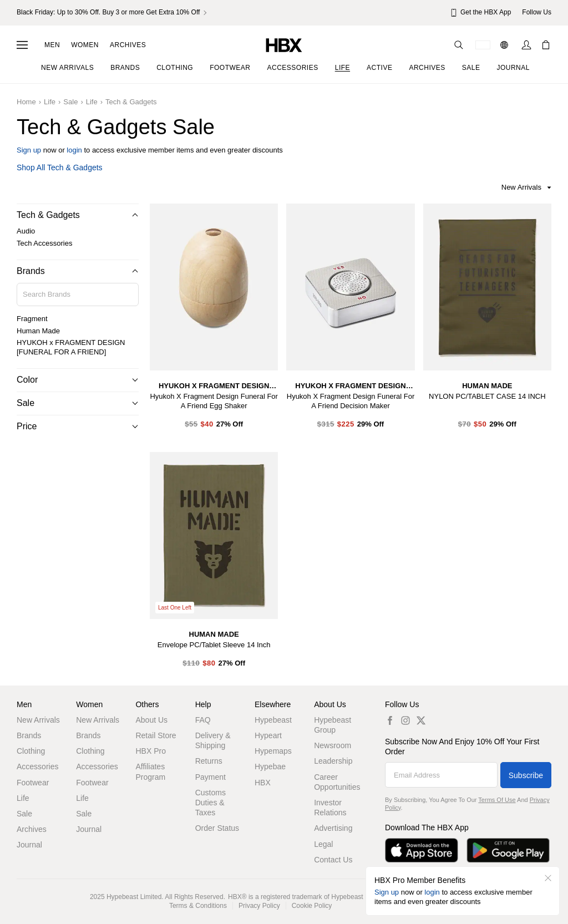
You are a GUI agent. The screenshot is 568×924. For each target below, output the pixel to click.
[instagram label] (405, 720)
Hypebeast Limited (134, 897)
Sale (70, 102)
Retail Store (156, 735)
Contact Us (333, 860)
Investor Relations (330, 808)
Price (27, 426)
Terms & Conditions (198, 906)
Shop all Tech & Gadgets (60, 168)
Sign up (29, 150)
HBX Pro (150, 751)
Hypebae (270, 766)
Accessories (37, 766)
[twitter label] (421, 720)
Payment (211, 777)
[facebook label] (390, 720)
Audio (26, 231)
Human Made (38, 331)
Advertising (333, 828)
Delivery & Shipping (213, 740)
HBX (263, 783)
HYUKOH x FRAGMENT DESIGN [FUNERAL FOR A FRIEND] (71, 347)
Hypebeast (273, 720)
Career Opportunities (337, 782)
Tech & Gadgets (131, 102)
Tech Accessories (44, 243)
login (74, 150)
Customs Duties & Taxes (211, 803)
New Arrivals (38, 720)
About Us (151, 720)
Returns (209, 761)
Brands (31, 271)
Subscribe (526, 775)
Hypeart (268, 735)
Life (50, 102)
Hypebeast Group (333, 725)
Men (52, 45)
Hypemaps (273, 751)
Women (85, 45)
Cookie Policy (312, 906)
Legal (323, 844)
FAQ (203, 720)
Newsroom (333, 745)
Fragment (32, 319)
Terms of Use (497, 800)
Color (27, 380)
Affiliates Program (150, 771)
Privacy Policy (259, 906)
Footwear (33, 783)
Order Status (217, 828)
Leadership (333, 761)
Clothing (31, 751)
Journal (29, 845)
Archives (128, 45)
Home (26, 102)
